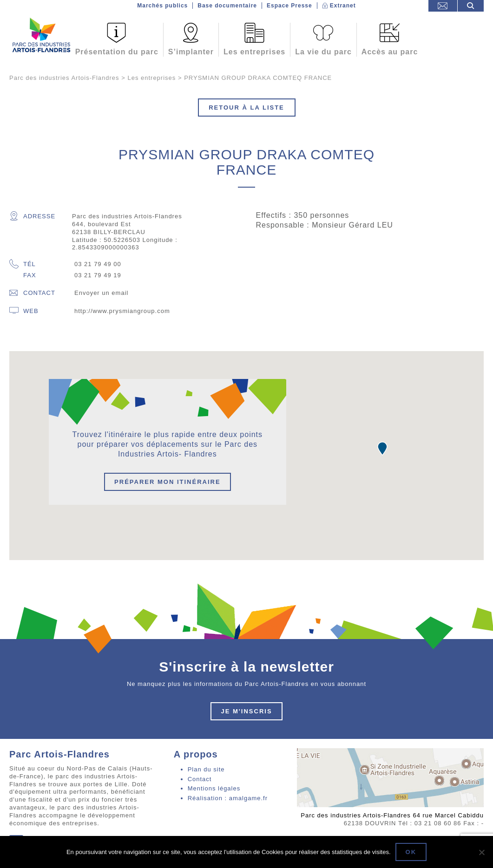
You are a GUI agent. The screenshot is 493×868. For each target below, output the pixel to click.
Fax (30, 275)
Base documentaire (227, 6)
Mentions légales (214, 788)
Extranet (343, 6)
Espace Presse (289, 6)
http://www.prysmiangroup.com (122, 311)
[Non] (481, 852)
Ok (411, 852)
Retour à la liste (246, 108)
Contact (32, 293)
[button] (382, 449)
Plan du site (206, 769)
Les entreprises (254, 52)
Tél (23, 264)
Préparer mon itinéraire (168, 482)
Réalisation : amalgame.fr (228, 798)
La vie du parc (323, 52)
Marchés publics (162, 6)
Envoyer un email (101, 293)
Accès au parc (390, 52)
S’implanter (191, 52)
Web (24, 311)
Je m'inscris (246, 711)
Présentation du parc (117, 52)
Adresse (32, 216)
